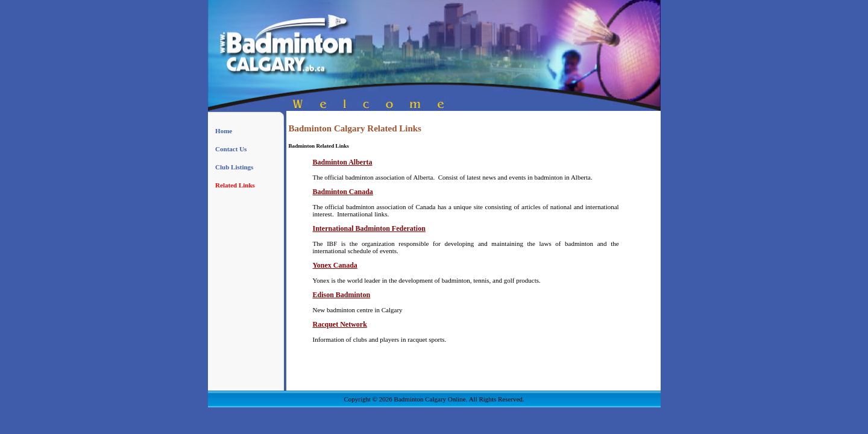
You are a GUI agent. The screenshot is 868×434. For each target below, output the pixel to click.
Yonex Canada (335, 265)
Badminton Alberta (343, 162)
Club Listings (234, 167)
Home (224, 131)
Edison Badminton (342, 295)
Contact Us (231, 149)
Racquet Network (340, 324)
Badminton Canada (343, 192)
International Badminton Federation (369, 228)
